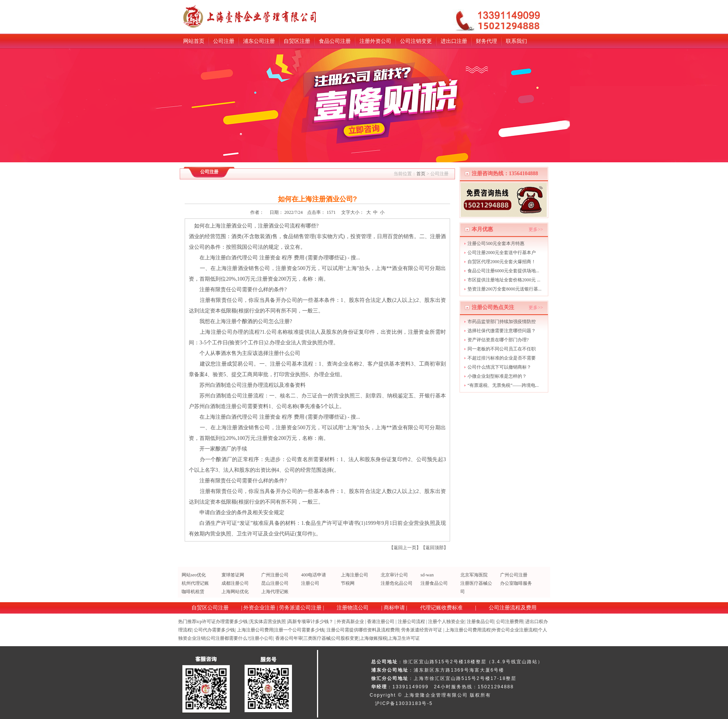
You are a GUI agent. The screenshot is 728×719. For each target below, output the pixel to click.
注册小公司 (262, 638)
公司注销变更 (416, 41)
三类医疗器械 (317, 638)
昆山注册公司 (275, 583)
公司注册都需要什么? (228, 638)
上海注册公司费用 (255, 630)
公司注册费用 (510, 622)
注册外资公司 (375, 41)
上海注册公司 (355, 575)
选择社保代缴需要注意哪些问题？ (502, 331)
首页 (421, 174)
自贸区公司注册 (210, 608)
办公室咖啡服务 (516, 583)
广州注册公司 (275, 575)
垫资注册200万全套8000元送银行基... (504, 289)
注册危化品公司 (397, 583)
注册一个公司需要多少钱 (299, 630)
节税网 (348, 583)
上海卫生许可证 (404, 638)
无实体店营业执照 (268, 622)
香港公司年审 (289, 638)
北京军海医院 (474, 575)
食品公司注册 (335, 41)
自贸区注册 (297, 41)
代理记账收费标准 (441, 608)
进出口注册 (454, 41)
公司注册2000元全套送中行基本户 (502, 253)
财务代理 (486, 41)
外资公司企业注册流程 (515, 630)
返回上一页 (405, 548)
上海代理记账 (275, 592)
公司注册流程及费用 (513, 608)
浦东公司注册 (259, 41)
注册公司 (310, 583)
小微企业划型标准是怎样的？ (497, 376)
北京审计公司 (394, 575)
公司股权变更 (345, 638)
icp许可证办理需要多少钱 (222, 622)
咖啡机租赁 (193, 592)
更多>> (536, 229)
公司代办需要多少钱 (214, 630)
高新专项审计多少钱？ (311, 622)
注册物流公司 (353, 608)
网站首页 (194, 41)
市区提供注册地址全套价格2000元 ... (504, 280)
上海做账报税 (373, 638)
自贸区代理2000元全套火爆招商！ (502, 262)
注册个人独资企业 (446, 622)
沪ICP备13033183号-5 (404, 703)
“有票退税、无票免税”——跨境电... (503, 385)
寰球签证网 (233, 575)
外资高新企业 (350, 622)
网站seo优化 (194, 575)
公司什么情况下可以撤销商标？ (499, 367)
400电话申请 (314, 575)
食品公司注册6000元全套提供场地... (503, 271)
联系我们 (516, 41)
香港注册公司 (381, 622)
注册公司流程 (411, 622)
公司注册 (224, 41)
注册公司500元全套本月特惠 (496, 243)
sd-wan (427, 575)
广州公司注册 (514, 575)
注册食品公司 (434, 583)
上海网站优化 (235, 592)
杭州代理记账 (195, 583)
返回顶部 (435, 548)
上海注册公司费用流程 (468, 630)
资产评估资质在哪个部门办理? (498, 340)
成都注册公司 (235, 583)
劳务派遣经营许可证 (422, 630)
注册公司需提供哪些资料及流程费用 (363, 630)
